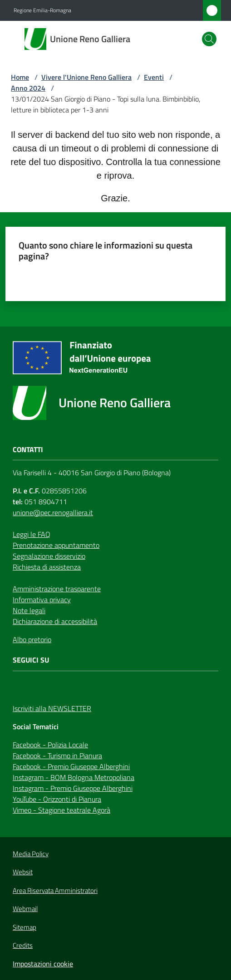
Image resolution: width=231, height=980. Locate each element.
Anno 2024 (28, 88)
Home (20, 77)
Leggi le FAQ (32, 534)
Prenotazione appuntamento (56, 545)
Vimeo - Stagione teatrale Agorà (61, 810)
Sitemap (25, 927)
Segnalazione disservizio (49, 556)
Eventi (154, 77)
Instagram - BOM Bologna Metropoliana (74, 777)
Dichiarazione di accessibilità (55, 621)
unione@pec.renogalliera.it (53, 512)
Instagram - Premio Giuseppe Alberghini (73, 788)
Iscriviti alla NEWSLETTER (52, 708)
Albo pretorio (32, 639)
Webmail (25, 909)
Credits (23, 946)
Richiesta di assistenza (47, 567)
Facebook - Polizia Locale (50, 745)
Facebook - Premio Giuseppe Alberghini (71, 766)
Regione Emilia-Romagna (42, 10)
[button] (209, 39)
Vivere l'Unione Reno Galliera (86, 77)
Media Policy (31, 854)
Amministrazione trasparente (57, 589)
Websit (23, 872)
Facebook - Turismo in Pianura (57, 756)
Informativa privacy (42, 600)
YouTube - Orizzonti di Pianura (57, 799)
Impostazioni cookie (43, 964)
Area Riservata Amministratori (55, 891)
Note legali (29, 610)
